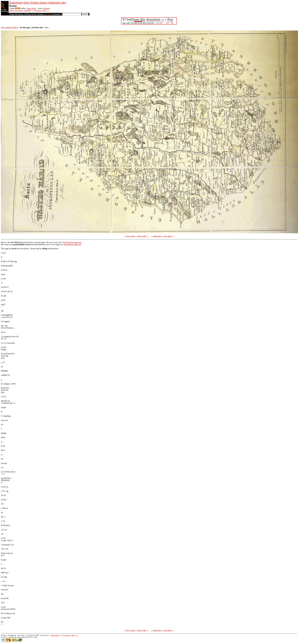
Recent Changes (37, 14)
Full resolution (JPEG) (10, 27)
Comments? (56, 14)
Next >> (46, 11)
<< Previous (36, 11)
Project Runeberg (16, 14)
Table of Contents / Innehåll (20, 11)
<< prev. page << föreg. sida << (136, 236)
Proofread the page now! (72, 242)
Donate (48, 14)
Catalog (27, 14)
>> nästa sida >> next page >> (162, 236)
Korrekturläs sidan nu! (72, 244)
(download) (55, 636)
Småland (46, 8)
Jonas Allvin (31, 8)
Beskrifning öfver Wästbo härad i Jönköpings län (37, 3)
